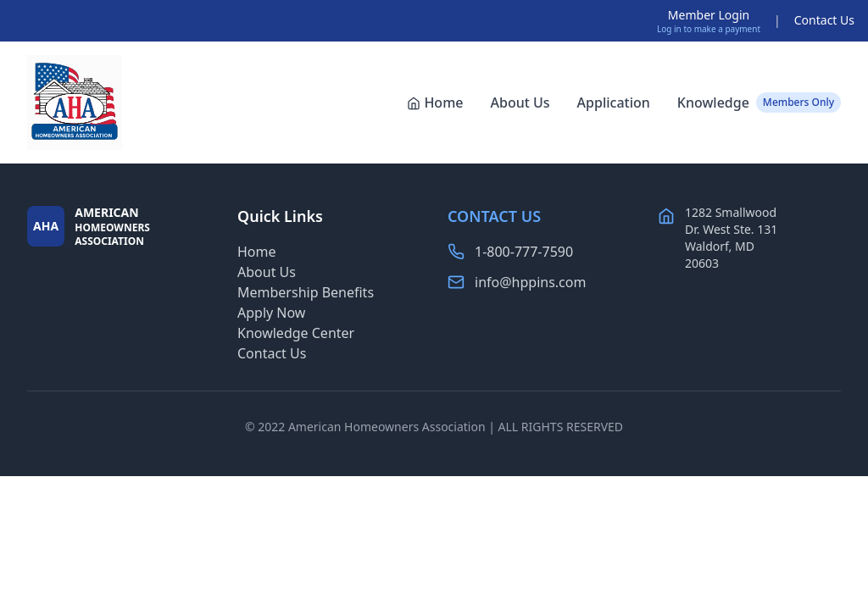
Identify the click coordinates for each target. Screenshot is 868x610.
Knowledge (759, 103)
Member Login (709, 15)
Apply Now (271, 313)
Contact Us (824, 20)
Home (435, 103)
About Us (520, 103)
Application (614, 103)
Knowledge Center (296, 333)
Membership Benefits (306, 292)
